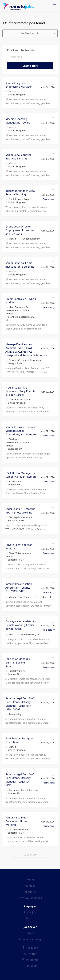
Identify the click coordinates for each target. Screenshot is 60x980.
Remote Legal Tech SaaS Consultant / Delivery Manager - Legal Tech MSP (20, 780)
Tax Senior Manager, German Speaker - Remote (18, 663)
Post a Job (30, 912)
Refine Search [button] (30, 33)
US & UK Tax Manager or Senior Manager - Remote (21, 475)
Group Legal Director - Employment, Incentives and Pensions (20, 230)
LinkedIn (32, 966)
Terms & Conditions (30, 898)
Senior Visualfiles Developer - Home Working (16, 821)
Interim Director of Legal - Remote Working (21, 193)
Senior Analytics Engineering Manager (19, 85)
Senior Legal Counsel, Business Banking (18, 157)
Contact (30, 886)
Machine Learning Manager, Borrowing (18, 121)
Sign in (30, 918)
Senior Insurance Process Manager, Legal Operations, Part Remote (21, 431)
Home (30, 880)
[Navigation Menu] (54, 6)
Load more (30, 855)
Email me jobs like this (21, 50)
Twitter (32, 954)
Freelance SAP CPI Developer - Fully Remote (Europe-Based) (20, 391)
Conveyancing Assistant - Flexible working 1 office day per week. (20, 625)
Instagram (32, 960)
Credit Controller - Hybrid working (21, 301)
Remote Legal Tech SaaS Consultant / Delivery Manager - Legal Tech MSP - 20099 (20, 704)
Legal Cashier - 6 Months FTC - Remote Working (20, 511)
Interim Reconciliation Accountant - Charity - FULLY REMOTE (19, 588)
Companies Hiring (30, 939)
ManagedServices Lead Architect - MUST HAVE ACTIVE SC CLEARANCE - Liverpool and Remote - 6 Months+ (26, 350)
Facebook (32, 948)
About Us (30, 892)
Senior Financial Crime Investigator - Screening (20, 265)
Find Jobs (30, 933)
